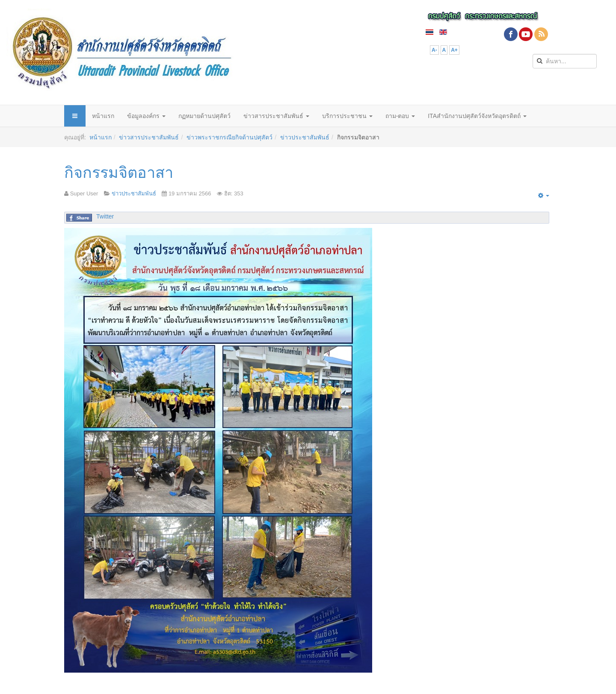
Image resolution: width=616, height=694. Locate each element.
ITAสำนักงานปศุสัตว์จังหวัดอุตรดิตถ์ (477, 116)
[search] (565, 61)
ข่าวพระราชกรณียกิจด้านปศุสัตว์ (230, 137)
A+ (454, 50)
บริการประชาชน (347, 116)
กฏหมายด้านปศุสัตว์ (204, 116)
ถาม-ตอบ (400, 116)
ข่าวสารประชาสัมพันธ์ (276, 116)
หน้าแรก (103, 116)
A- (434, 50)
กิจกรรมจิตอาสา (119, 173)
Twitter (105, 216)
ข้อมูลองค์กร (146, 116)
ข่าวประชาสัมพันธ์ (305, 137)
